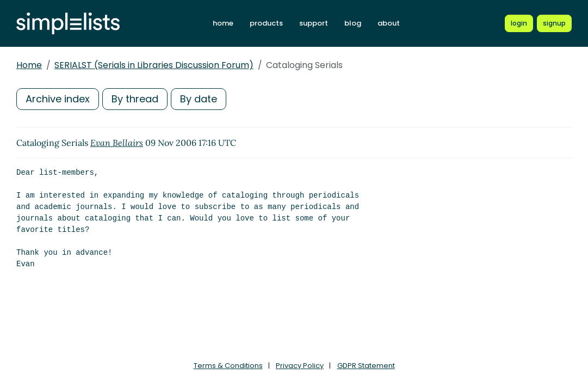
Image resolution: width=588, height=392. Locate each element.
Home (29, 65)
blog (353, 23)
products (266, 23)
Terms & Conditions (228, 366)
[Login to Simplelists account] (519, 23)
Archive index (58, 99)
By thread (135, 99)
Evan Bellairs (117, 143)
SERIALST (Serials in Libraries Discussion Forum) (154, 65)
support (314, 23)
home (223, 23)
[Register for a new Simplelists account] (554, 23)
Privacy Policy (300, 366)
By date (199, 99)
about (389, 23)
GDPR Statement (366, 366)
